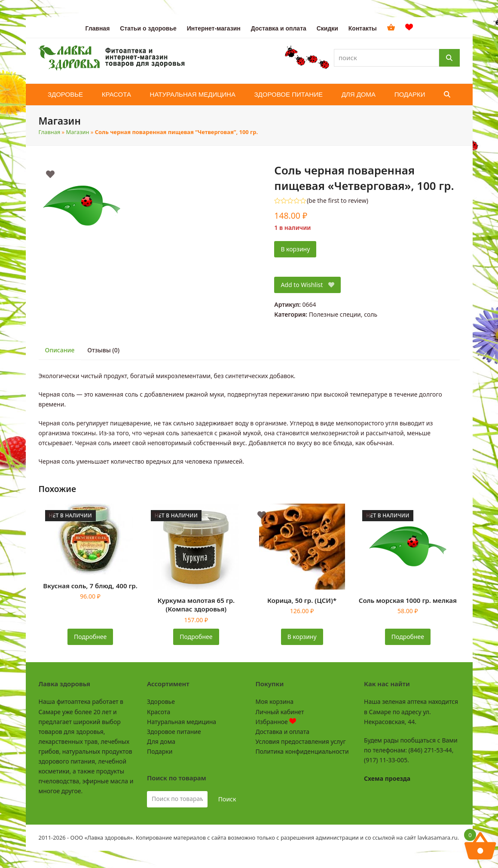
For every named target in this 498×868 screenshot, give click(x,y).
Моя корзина (275, 701)
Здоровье (161, 701)
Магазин (78, 132)
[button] (447, 95)
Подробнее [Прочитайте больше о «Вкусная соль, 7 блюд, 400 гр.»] (90, 637)
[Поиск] (449, 58)
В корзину (295, 249)
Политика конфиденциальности (302, 751)
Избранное (276, 722)
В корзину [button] (302, 637)
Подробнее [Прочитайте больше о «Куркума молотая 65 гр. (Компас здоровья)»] (196, 637)
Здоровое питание (174, 732)
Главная (50, 132)
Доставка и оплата (283, 732)
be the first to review (338, 201)
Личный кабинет (280, 712)
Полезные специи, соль (343, 314)
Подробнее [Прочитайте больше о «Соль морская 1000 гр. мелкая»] (408, 637)
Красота (159, 712)
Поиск (227, 799)
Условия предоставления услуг (301, 741)
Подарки (160, 751)
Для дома (161, 741)
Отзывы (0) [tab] (103, 350)
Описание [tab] (60, 350)
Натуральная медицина (182, 722)
